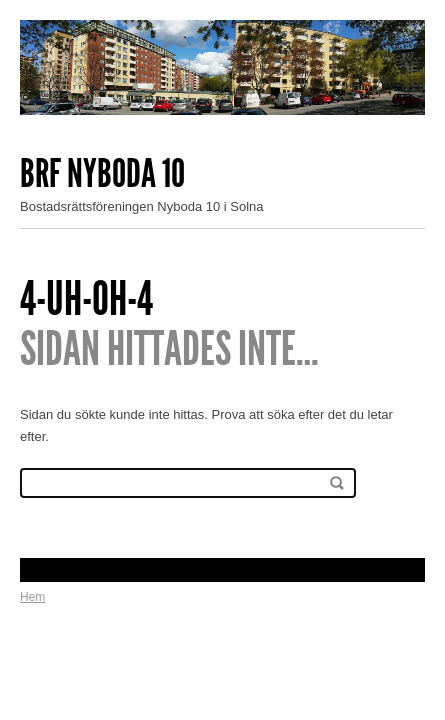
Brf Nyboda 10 (102, 173)
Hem (32, 597)
